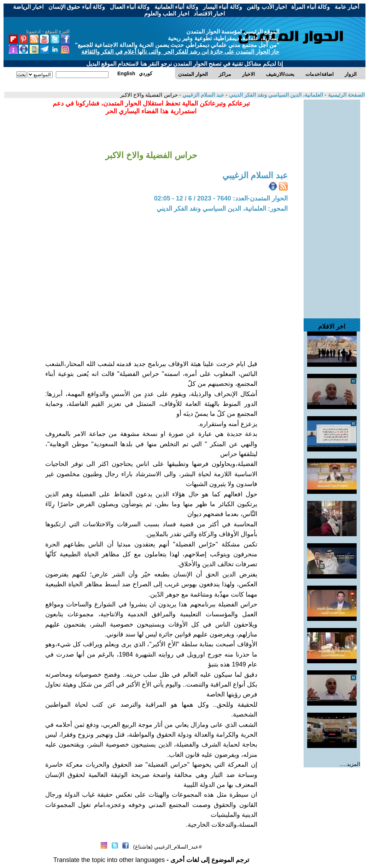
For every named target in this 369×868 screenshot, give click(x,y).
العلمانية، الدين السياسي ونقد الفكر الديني (275, 95)
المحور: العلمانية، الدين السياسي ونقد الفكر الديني (222, 209)
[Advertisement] (332, 205)
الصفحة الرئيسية (346, 95)
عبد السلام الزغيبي (203, 95)
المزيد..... (350, 764)
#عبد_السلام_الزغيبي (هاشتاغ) (168, 847)
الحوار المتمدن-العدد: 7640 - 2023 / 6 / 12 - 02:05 (221, 198)
